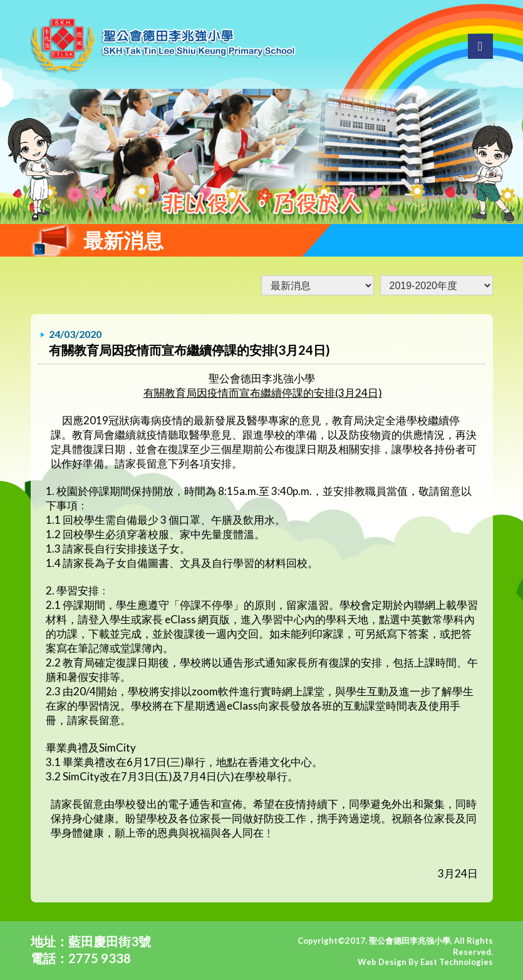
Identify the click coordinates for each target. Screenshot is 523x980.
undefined (437, 285)
